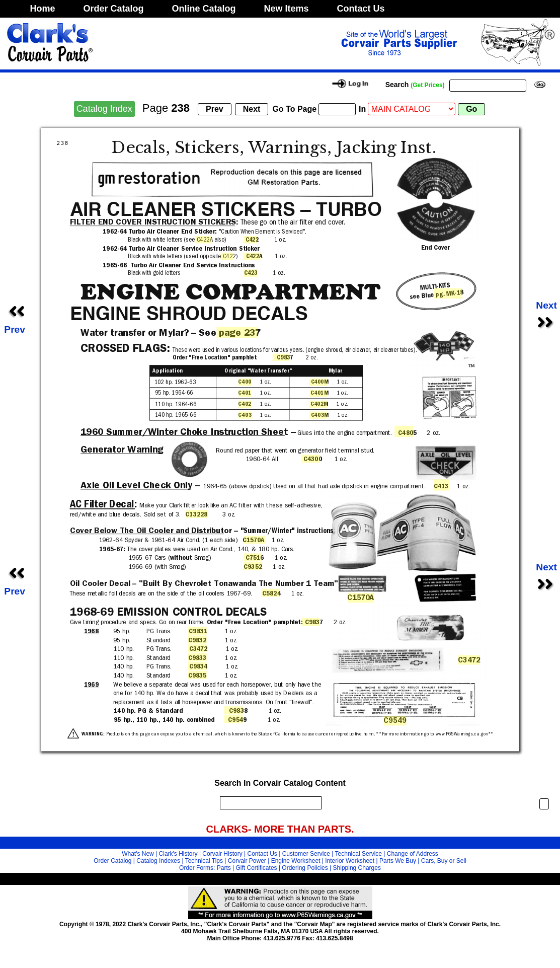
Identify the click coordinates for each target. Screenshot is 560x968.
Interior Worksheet (350, 861)
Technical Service (358, 854)
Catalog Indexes (158, 861)
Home (43, 9)
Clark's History (178, 854)
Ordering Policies (305, 868)
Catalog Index (104, 109)
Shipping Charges (357, 868)
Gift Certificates (257, 868)
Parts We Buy (398, 861)
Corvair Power (247, 861)
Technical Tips (204, 861)
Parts (224, 868)
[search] (268, 803)
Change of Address (413, 854)
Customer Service (306, 854)
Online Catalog (204, 9)
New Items (287, 9)
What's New (138, 854)
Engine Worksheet (296, 861)
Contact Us (361, 9)
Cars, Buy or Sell (444, 861)
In (362, 109)
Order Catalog (114, 9)
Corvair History (222, 854)
